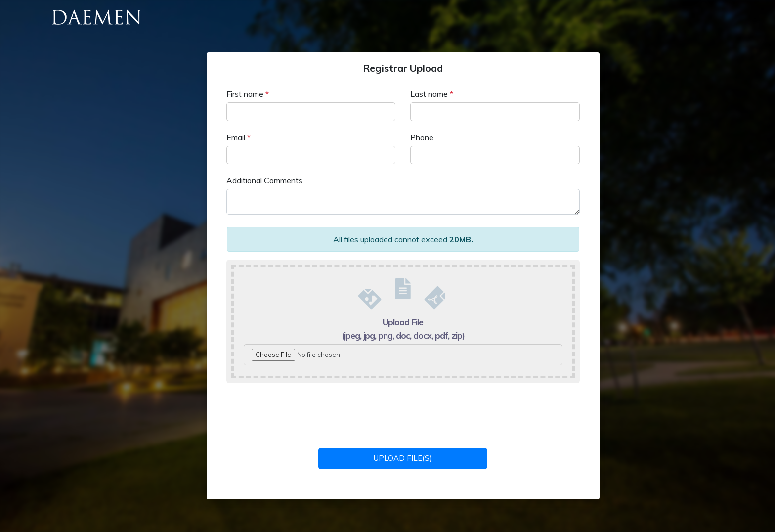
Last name (432, 94)
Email (238, 137)
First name (248, 94)
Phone (422, 137)
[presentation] (404, 414)
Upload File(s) (403, 458)
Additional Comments (264, 180)
